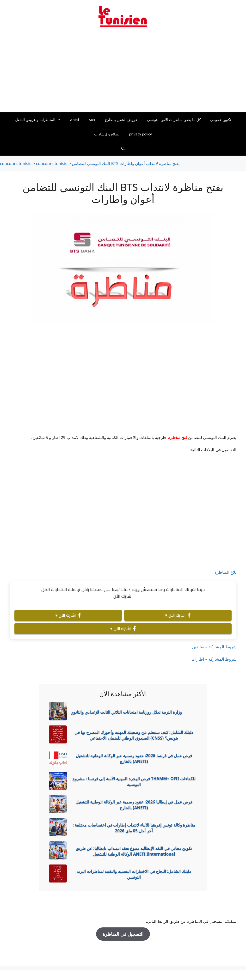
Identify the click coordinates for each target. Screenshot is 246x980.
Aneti (75, 120)
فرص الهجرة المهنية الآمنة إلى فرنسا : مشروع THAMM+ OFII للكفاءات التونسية (134, 782)
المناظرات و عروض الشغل (40, 120)
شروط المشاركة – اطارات (214, 659)
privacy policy (140, 134)
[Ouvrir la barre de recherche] (123, 148)
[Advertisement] (123, 73)
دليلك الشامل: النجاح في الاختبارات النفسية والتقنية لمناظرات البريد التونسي (134, 874)
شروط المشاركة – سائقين (214, 647)
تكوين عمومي (221, 120)
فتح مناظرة (177, 437)
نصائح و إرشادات (107, 134)
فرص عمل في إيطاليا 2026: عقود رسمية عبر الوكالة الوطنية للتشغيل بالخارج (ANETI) (134, 805)
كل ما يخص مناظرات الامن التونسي (174, 120)
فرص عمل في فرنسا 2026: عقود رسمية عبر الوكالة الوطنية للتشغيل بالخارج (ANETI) (134, 758)
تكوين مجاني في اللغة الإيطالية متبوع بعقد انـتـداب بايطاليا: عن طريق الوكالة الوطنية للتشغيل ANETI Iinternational (134, 851)
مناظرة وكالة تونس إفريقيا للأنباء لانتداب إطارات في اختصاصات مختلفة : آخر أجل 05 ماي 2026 (134, 828)
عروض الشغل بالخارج (121, 120)
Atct (92, 120)
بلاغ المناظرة (225, 572)
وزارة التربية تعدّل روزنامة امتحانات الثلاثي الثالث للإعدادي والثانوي (126, 712)
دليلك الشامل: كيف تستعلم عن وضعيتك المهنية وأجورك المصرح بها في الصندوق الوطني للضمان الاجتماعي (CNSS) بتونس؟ (134, 735)
